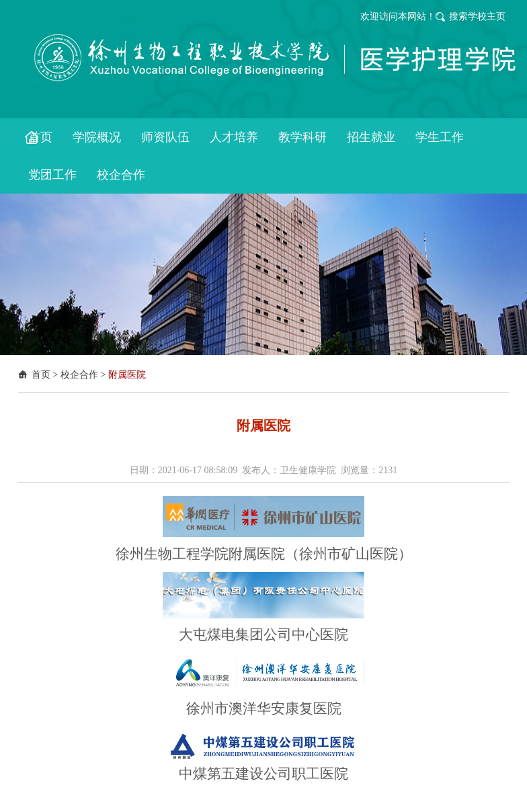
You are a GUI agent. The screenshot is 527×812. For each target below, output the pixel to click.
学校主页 (487, 16)
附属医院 (127, 375)
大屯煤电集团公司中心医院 (263, 635)
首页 (41, 375)
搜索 (458, 16)
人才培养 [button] (234, 137)
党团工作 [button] (52, 175)
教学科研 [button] (302, 137)
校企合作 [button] (121, 175)
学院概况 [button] (97, 137)
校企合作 (79, 375)
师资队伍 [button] (165, 137)
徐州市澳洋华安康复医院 (264, 708)
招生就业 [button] (371, 137)
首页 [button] (40, 137)
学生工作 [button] (440, 137)
